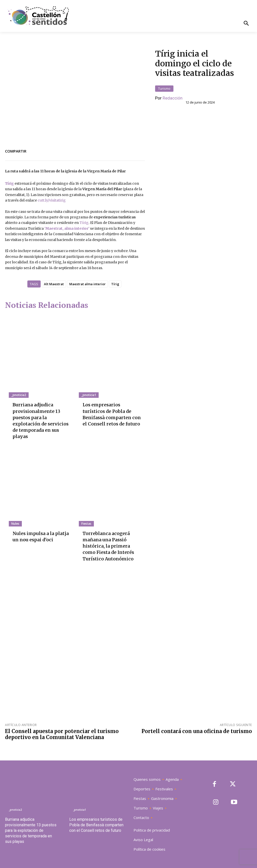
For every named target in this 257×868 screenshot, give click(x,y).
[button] (246, 24)
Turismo (164, 89)
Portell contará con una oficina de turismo (197, 731)
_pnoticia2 (19, 395)
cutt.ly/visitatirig (52, 200)
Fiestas (86, 524)
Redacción (173, 98)
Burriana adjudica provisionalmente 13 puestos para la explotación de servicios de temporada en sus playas (31, 830)
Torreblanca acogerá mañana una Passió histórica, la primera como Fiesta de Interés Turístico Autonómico (108, 546)
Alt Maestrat (54, 284)
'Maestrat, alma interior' (67, 228)
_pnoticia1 (89, 395)
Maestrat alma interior (87, 284)
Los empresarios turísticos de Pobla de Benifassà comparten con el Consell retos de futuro (96, 825)
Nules (15, 524)
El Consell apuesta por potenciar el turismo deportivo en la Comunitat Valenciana (62, 734)
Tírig (9, 183)
